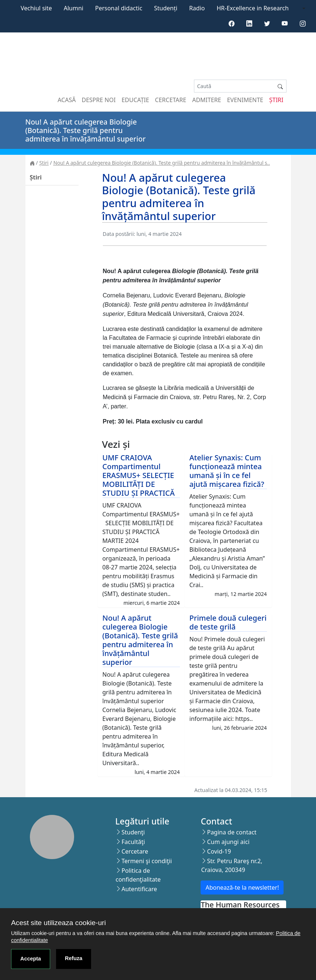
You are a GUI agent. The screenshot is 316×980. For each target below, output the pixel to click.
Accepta (31, 959)
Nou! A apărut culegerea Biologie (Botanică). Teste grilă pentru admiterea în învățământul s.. (162, 163)
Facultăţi (133, 842)
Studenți (166, 8)
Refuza (74, 958)
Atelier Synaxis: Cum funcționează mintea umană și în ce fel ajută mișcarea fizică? (227, 471)
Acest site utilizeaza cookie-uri (58, 923)
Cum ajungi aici (228, 842)
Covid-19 (219, 851)
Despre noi (99, 100)
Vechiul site (36, 8)
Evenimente (245, 100)
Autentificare (139, 889)
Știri (276, 100)
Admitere (206, 100)
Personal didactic (119, 8)
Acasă (67, 100)
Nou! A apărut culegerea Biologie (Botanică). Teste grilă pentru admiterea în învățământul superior (140, 640)
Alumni (74, 8)
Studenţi (133, 832)
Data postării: (119, 234)
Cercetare (171, 100)
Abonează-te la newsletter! (242, 887)
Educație (136, 100)
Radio (197, 8)
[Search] (234, 86)
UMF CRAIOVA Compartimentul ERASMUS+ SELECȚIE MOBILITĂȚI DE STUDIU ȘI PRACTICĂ (139, 475)
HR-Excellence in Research (253, 8)
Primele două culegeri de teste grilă (228, 622)
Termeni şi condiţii (147, 861)
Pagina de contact (232, 832)
